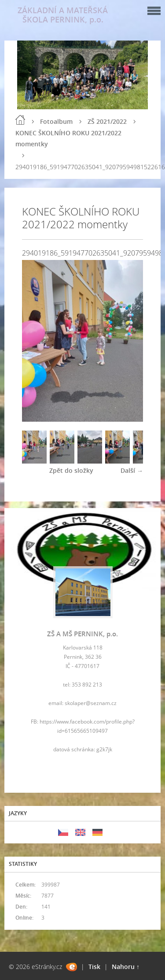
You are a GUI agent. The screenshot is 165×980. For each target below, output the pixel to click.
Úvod (20, 120)
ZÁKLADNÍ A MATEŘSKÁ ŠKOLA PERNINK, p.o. (63, 15)
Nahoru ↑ (126, 967)
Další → (132, 470)
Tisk (94, 967)
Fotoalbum (56, 121)
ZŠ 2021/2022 (107, 121)
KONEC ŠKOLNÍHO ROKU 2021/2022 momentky (68, 138)
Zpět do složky (71, 470)
